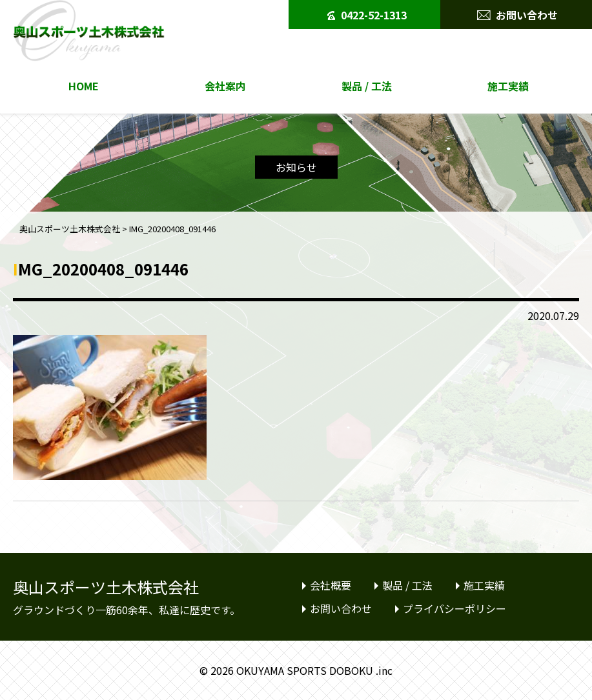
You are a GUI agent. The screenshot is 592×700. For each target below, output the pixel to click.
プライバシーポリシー (454, 608)
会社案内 (225, 86)
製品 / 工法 (367, 86)
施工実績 (508, 86)
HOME (84, 86)
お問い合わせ (517, 12)
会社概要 (331, 585)
